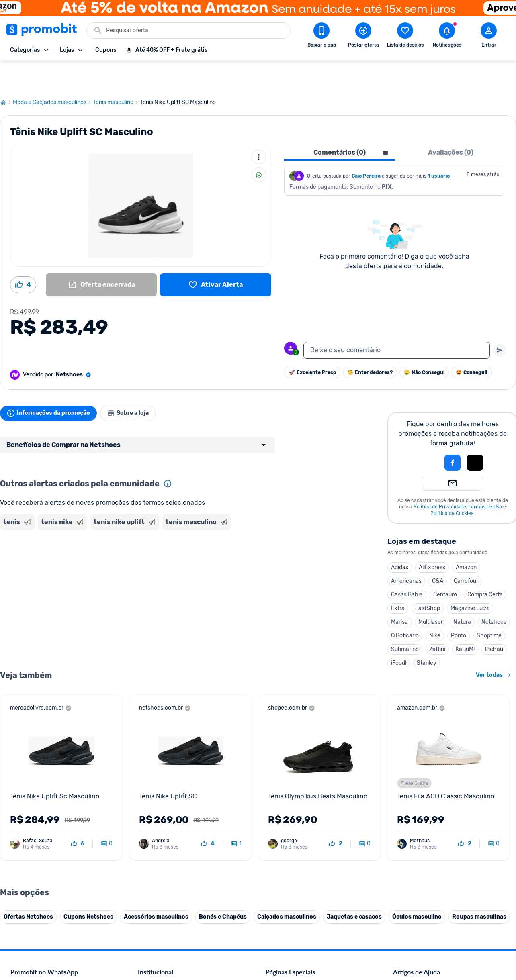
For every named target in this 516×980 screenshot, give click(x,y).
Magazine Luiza (470, 579)
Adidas (400, 538)
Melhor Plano (154, 887)
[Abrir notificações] (447, 37)
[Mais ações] (259, 128)
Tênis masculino (116, 73)
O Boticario (405, 607)
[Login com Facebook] (453, 434)
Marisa (399, 593)
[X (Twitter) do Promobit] (427, 925)
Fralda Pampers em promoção (303, 839)
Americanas (406, 552)
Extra (398, 579)
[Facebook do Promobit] (404, 925)
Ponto (459, 607)
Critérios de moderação (422, 801)
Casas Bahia (407, 566)
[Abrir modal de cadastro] (489, 37)
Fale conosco (154, 801)
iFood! (399, 634)
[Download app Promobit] (321, 37)
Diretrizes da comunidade (425, 791)
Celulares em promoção (295, 801)
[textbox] (397, 321)
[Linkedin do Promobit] (472, 925)
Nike (435, 607)
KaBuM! (465, 620)
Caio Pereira (366, 147)
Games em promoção (292, 820)
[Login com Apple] (475, 434)
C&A (438, 552)
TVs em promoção (288, 849)
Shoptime (489, 607)
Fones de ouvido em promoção (304, 810)
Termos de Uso (485, 478)
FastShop (428, 579)
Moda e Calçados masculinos (53, 73)
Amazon (466, 538)
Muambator (153, 916)
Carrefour (466, 552)
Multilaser (431, 593)
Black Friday (281, 791)
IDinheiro (149, 878)
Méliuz (146, 897)
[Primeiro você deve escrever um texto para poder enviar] (500, 321)
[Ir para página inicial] (6, 73)
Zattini (437, 620)
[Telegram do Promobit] (494, 925)
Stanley (427, 634)
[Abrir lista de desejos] (405, 37)
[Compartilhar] (259, 146)
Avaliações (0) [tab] (451, 124)
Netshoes (494, 593)
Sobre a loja (137, 384)
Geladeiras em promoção (296, 830)
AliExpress (432, 538)
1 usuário (439, 147)
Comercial (150, 791)
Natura (462, 593)
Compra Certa (485, 566)
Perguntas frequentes (419, 810)
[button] (425, 434)
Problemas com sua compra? (429, 820)
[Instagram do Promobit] (449, 925)
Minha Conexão (157, 907)
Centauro (445, 566)
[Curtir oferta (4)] (23, 256)
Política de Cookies (452, 484)
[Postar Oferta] (363, 37)
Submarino (405, 620)
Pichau (494, 620)
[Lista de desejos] (216, 256)
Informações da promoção (52, 384)
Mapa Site (150, 839)
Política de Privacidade (440, 478)
